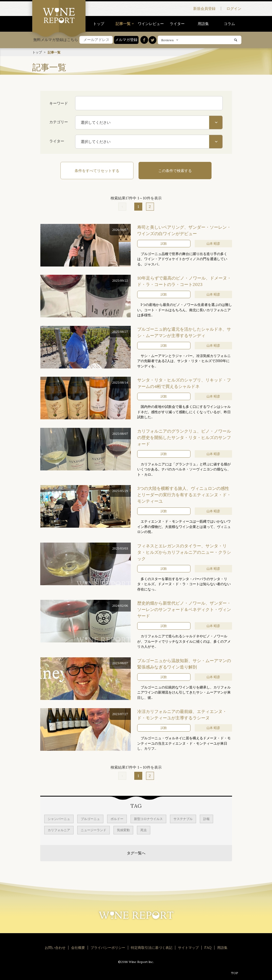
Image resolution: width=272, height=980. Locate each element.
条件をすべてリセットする (102, 170)
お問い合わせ (55, 947)
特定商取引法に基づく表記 (152, 947)
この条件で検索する (171, 170)
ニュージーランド (94, 829)
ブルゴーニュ (90, 818)
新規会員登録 (204, 9)
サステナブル (183, 818)
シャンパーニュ (59, 818)
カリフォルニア (59, 829)
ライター (177, 24)
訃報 (206, 818)
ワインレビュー (151, 24)
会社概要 (78, 947)
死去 (144, 829)
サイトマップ (188, 947)
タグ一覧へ (136, 852)
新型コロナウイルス (148, 818)
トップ (99, 24)
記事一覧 (123, 24)
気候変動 (123, 829)
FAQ (208, 947)
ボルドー (117, 818)
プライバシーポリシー (108, 947)
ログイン (234, 9)
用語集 (203, 24)
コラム (229, 24)
